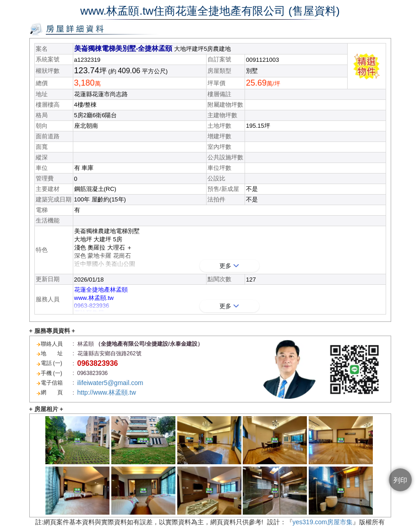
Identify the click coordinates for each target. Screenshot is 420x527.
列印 (400, 480)
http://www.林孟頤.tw (107, 392)
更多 (229, 266)
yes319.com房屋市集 (323, 522)
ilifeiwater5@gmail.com (110, 383)
